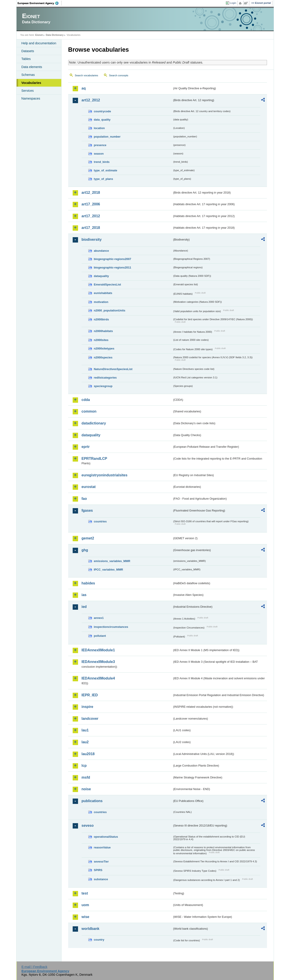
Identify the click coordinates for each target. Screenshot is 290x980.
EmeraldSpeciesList (108, 284)
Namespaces (31, 98)
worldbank (91, 929)
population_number (107, 137)
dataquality (102, 276)
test (85, 893)
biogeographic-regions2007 (113, 259)
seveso (88, 826)
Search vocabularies (87, 75)
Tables (26, 59)
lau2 (85, 742)
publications (92, 801)
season (99, 154)
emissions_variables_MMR (112, 561)
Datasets (28, 51)
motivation (101, 302)
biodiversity (92, 240)
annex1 (99, 618)
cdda (86, 400)
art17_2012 (91, 216)
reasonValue (102, 847)
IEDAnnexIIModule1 (98, 650)
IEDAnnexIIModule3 (98, 662)
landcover (90, 719)
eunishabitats (103, 293)
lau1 (85, 730)
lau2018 (88, 754)
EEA (40, 3)
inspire (87, 707)
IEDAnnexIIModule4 (98, 678)
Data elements (32, 67)
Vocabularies (31, 83)
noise (86, 789)
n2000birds (102, 319)
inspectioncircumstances (111, 627)
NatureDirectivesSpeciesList (113, 369)
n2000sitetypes (104, 348)
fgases (87, 510)
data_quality (102, 120)
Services (28, 91)
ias (84, 595)
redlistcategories (105, 378)
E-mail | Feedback (34, 967)
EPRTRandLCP (94, 459)
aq (84, 88)
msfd (86, 777)
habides (88, 583)
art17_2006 (91, 204)
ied (84, 607)
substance (101, 879)
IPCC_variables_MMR (109, 570)
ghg (85, 550)
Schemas (28, 75)
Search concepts (119, 75)
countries (100, 521)
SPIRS (98, 870)
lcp (84, 766)
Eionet (39, 35)
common (89, 411)
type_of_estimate (106, 170)
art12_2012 (91, 100)
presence (100, 145)
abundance (102, 251)
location (99, 128)
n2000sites (101, 340)
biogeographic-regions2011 (113, 267)
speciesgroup (103, 386)
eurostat (89, 487)
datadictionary (94, 423)
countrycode (103, 111)
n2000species (103, 357)
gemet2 (88, 538)
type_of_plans (104, 179)
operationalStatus (106, 837)
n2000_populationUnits (110, 310)
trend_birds (102, 162)
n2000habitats (103, 331)
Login (233, 3)
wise (86, 917)
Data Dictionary (55, 35)
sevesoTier (101, 862)
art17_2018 (91, 228)
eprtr (86, 447)
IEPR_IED (90, 695)
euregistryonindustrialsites (105, 475)
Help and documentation (39, 43)
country (99, 940)
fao (84, 499)
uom (85, 905)
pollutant (100, 636)
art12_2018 (91, 193)
